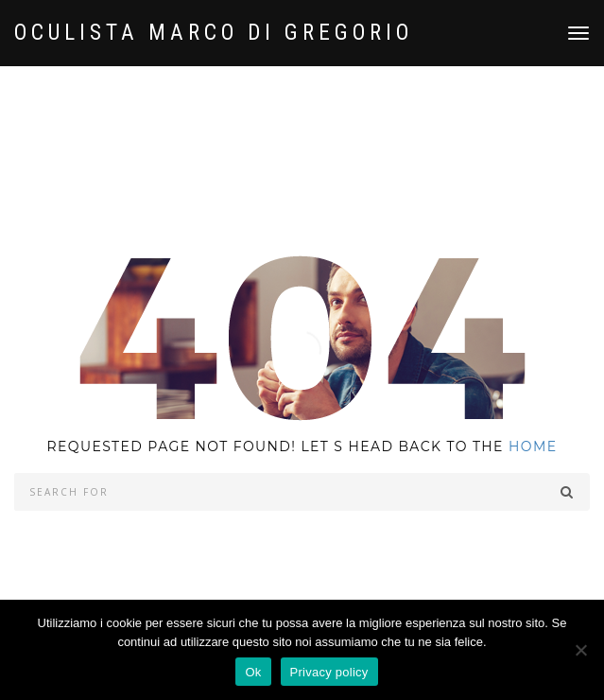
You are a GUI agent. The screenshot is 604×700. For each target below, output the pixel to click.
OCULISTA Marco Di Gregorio (214, 33)
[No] (580, 650)
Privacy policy (329, 672)
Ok (253, 672)
